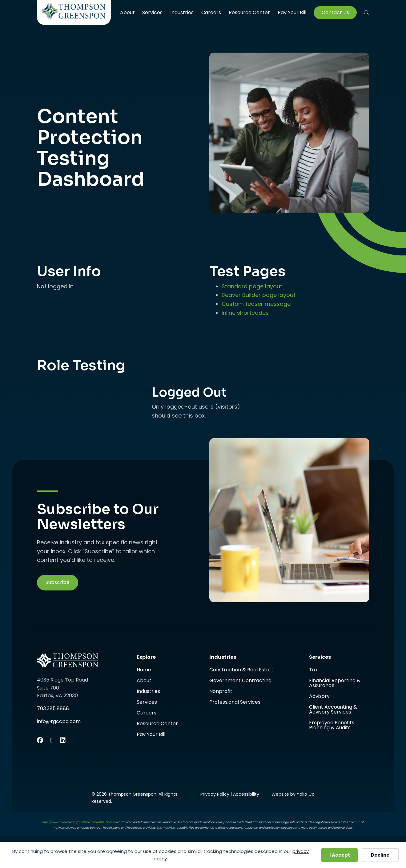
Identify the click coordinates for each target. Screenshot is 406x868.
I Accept (340, 855)
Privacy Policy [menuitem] (215, 794)
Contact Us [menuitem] (335, 13)
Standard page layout (252, 286)
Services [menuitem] (152, 12)
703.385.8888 (53, 708)
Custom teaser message (256, 304)
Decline (380, 855)
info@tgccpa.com (59, 721)
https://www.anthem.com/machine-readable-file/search (81, 822)
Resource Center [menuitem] (249, 12)
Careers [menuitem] (211, 12)
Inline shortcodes (245, 313)
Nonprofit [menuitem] (221, 692)
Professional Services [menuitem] (235, 702)
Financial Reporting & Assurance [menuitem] (335, 684)
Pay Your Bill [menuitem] (292, 13)
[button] (367, 13)
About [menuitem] (127, 12)
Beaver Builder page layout (259, 295)
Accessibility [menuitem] (246, 794)
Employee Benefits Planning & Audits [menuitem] (332, 725)
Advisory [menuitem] (319, 697)
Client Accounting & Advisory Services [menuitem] (333, 710)
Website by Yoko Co (293, 794)
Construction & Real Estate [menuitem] (242, 670)
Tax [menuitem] (313, 670)
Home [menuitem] (144, 670)
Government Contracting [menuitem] (240, 681)
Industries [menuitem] (182, 12)
